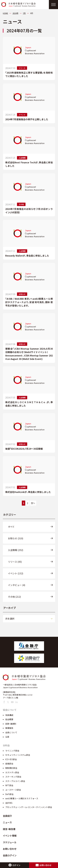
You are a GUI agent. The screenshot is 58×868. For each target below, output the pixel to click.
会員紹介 (7, 816)
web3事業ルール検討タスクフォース (22, 798)
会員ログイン (10, 855)
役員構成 (9, 715)
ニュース (7, 822)
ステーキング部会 (13, 777)
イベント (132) (16, 573)
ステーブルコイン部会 (15, 781)
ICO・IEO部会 (11, 759)
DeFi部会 (9, 794)
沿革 (7, 737)
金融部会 (9, 764)
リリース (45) (15, 562)
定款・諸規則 (11, 724)
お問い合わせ (10, 849)
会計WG (9, 803)
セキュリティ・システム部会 (18, 755)
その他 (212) (14, 597)
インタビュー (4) (17, 585)
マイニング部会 (12, 751)
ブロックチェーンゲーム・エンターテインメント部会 (29, 807)
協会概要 (9, 719)
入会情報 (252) (16, 550)
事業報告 (9, 728)
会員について (11, 732)
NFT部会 (9, 785)
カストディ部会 (12, 772)
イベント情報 (10, 836)
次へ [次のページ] (33, 503)
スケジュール (10, 842)
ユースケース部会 (13, 790)
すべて (11, 527)
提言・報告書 (9, 829)
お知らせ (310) (16, 538)
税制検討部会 (11, 768)
